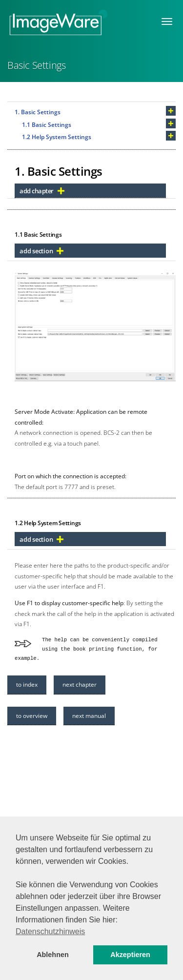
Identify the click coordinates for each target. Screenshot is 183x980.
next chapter (80, 684)
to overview (32, 716)
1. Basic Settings (38, 112)
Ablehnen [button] (53, 955)
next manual (89, 716)
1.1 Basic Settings (47, 125)
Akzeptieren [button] (130, 955)
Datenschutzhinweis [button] (50, 931)
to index (27, 684)
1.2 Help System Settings (57, 137)
